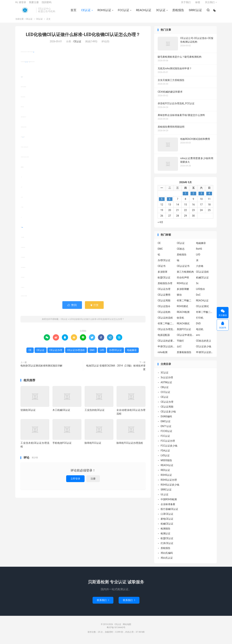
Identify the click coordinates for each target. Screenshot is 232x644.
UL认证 (165, 498)
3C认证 (160, 12)
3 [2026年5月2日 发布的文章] (201, 197)
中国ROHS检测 (169, 503)
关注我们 (210, 5)
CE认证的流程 (165, 321)
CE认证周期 (164, 304)
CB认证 (165, 391)
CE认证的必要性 (166, 344)
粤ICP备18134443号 (116, 631)
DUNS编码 (166, 420)
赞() (72, 309)
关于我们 (186, 5)
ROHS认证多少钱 (170, 488)
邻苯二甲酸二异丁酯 (205, 316)
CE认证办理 (56, 354)
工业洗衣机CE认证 (95, 413)
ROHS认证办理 (169, 483)
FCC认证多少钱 (169, 449)
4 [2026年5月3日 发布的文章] (209, 197)
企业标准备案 (168, 508)
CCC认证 (165, 396)
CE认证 (25, 12)
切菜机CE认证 (28, 413)
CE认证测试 (202, 310)
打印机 (200, 321)
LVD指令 (201, 293)
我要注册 (34, 5)
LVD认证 (165, 459)
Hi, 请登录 (21, 5)
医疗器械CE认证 (169, 513)
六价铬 (200, 270)
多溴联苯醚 (183, 293)
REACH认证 (143, 12)
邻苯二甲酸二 (184, 304)
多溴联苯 (163, 275)
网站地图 (127, 628)
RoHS (199, 252)
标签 (198, 5)
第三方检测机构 (185, 275)
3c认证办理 (167, 381)
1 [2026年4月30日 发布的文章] (185, 197)
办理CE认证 (34, 55)
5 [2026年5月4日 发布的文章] (162, 202)
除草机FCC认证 (93, 446)
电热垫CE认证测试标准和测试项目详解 (41, 369)
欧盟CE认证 (164, 281)
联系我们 (103, 604)
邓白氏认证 (167, 561)
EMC (23, 141)
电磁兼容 (27, 65)
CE (22, 80)
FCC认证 (123, 12)
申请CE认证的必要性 (166, 350)
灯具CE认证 (167, 547)
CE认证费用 (164, 298)
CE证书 (162, 270)
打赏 (94, 309)
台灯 (179, 350)
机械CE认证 (202, 281)
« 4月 (160, 226)
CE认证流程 (202, 275)
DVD (198, 327)
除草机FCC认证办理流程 (130, 446)
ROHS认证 (104, 12)
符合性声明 (183, 281)
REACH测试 (183, 327)
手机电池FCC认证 (62, 446)
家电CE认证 (167, 522)
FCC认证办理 (168, 444)
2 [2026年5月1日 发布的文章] (193, 197)
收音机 (180, 321)
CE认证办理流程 (22, 231)
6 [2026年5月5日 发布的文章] (170, 202)
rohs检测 (163, 356)
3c (197, 287)
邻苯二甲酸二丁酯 (166, 327)
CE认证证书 (183, 270)
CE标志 (181, 252)
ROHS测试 (182, 310)
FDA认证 (165, 454)
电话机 (200, 333)
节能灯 (180, 344)
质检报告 (178, 12)
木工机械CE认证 (61, 413)
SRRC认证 (195, 12)
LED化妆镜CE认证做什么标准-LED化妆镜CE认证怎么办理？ (83, 38)
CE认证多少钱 (204, 350)
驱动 (179, 298)
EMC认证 (166, 425)
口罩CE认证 (167, 517)
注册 (93, 482)
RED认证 (165, 474)
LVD (30, 65)
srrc (198, 339)
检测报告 (165, 532)
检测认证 (165, 537)
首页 (73, 12)
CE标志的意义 (204, 344)
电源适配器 (164, 339)
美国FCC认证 (184, 333)
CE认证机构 (164, 316)
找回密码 (47, 5)
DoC (198, 298)
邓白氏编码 (167, 556)
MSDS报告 (166, 464)
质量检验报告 (184, 356)
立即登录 (75, 482)
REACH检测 (183, 316)
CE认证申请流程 (185, 339)
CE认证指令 (164, 310)
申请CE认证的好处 (205, 356)
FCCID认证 (166, 435)
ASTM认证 (166, 386)
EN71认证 (166, 430)
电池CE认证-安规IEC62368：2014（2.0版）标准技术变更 (116, 371)
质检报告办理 (165, 287)
